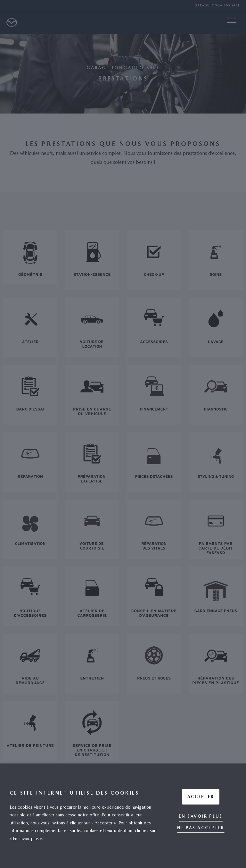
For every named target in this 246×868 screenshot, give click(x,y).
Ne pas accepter (201, 828)
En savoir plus (201, 816)
